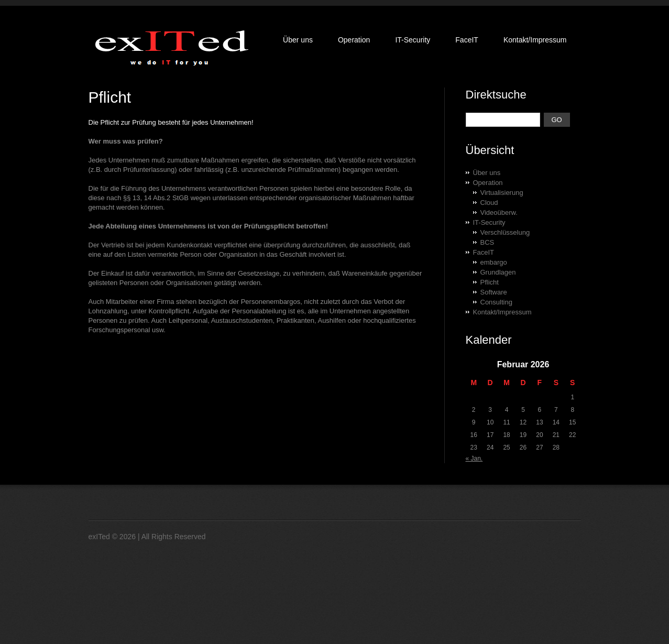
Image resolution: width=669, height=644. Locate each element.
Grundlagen (498, 272)
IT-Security (413, 40)
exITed (99, 537)
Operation (354, 40)
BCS (487, 242)
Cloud (489, 203)
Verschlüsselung (505, 232)
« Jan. (474, 459)
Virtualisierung (502, 193)
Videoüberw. (499, 212)
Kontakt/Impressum (535, 40)
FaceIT (467, 40)
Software (494, 292)
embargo (494, 262)
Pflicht (490, 282)
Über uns (298, 40)
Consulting (496, 302)
